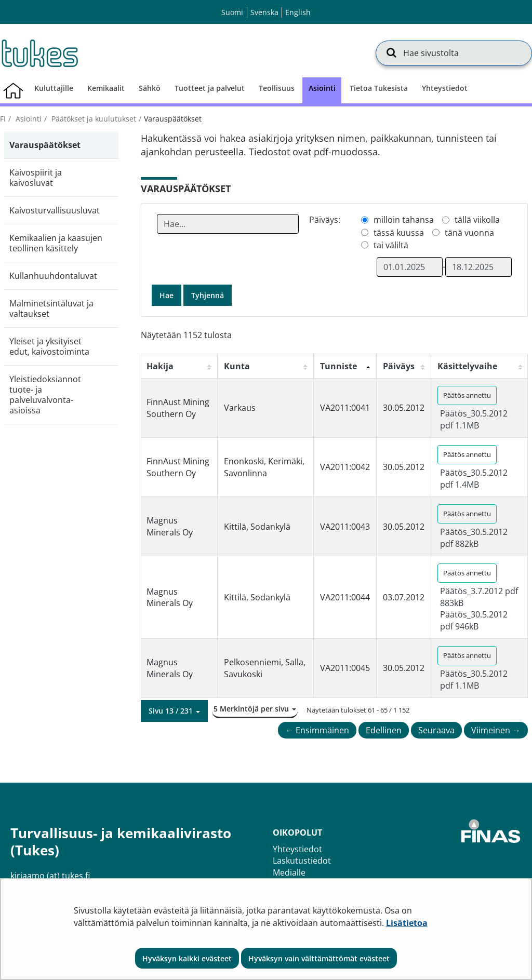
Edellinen (384, 730)
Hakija (160, 366)
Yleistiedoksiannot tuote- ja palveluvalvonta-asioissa (45, 395)
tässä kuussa (399, 233)
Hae (167, 295)
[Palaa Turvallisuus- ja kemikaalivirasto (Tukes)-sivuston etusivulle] (39, 53)
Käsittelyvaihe (467, 366)
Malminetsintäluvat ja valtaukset (51, 308)
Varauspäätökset (45, 145)
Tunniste (338, 366)
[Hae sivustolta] (454, 53)
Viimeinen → (496, 730)
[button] (174, 711)
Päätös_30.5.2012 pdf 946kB (474, 620)
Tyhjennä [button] (208, 295)
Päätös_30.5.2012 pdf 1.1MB (474, 419)
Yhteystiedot (297, 849)
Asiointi (28, 119)
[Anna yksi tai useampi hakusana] (228, 224)
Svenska (264, 12)
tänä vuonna (469, 233)
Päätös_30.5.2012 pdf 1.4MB (474, 478)
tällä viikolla (477, 220)
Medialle (289, 872)
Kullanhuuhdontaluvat (53, 276)
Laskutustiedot (302, 861)
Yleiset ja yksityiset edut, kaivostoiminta (49, 346)
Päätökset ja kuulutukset (93, 119)
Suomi (232, 12)
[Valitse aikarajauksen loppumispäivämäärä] (478, 267)
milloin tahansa (404, 220)
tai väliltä (391, 245)
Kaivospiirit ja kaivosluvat (36, 178)
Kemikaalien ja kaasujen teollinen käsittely (56, 243)
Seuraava (436, 730)
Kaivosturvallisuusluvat (55, 210)
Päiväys (399, 366)
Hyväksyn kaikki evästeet (187, 958)
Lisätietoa (407, 923)
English (298, 12)
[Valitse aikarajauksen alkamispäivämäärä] (410, 267)
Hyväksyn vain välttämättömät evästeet (319, 958)
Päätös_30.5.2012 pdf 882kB (474, 538)
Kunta (237, 366)
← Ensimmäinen (317, 730)
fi (3, 119)
